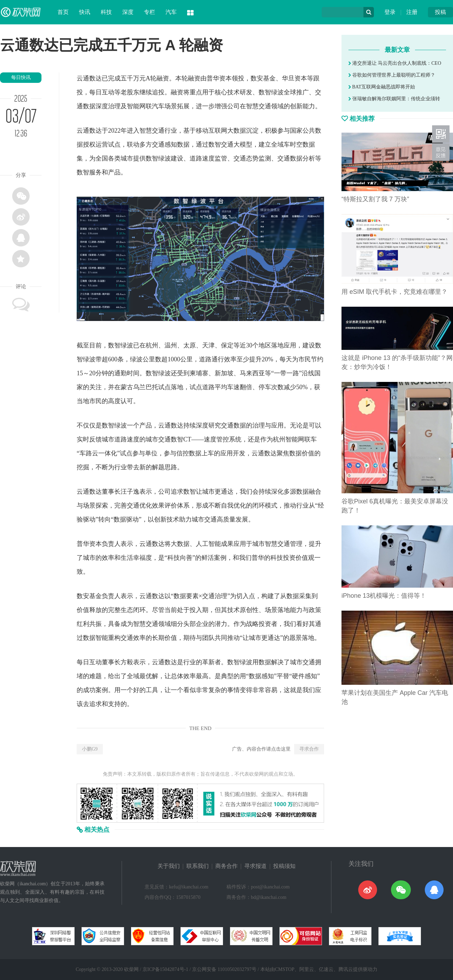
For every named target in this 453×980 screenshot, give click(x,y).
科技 (106, 12)
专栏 (149, 12)
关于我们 (169, 866)
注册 (412, 12)
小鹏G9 (90, 749)
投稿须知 (284, 866)
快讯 (85, 12)
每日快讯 (21, 77)
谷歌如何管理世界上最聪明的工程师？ (392, 75)
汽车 (171, 12)
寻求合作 (309, 749)
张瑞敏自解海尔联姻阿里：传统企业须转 (394, 99)
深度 (128, 12)
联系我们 (198, 866)
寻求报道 (255, 866)
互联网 (218, 131)
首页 (63, 12)
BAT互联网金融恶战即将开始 (382, 87)
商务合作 (227, 866)
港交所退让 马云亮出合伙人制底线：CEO (395, 63)
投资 (289, 558)
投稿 (440, 12)
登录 (390, 12)
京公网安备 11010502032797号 (224, 969)
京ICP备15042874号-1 (165, 969)
